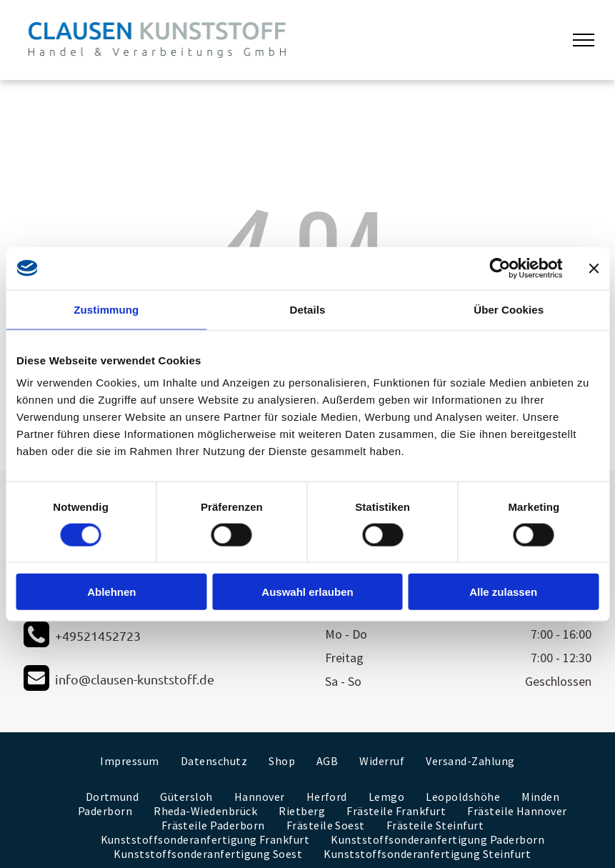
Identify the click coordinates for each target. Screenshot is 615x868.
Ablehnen (111, 592)
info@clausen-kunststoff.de (135, 679)
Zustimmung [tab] (106, 309)
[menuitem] (129, 761)
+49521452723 (98, 635)
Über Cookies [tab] (509, 309)
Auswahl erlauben (307, 592)
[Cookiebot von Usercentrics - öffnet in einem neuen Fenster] (500, 268)
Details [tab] (308, 309)
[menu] (584, 40)
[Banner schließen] (594, 268)
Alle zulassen (503, 592)
